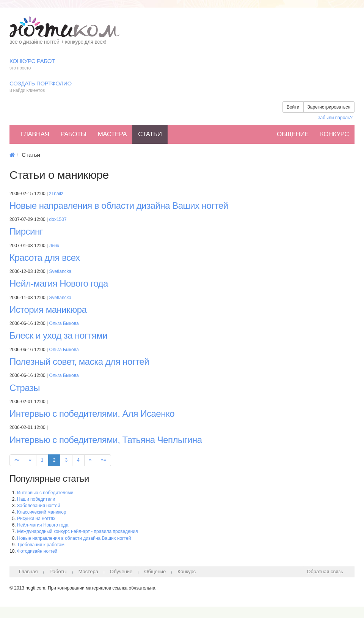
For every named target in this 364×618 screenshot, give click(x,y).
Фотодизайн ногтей (37, 551)
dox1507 (58, 219)
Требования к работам (41, 545)
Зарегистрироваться (329, 107)
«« (17, 460)
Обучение (121, 571)
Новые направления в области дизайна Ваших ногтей (119, 206)
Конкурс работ (182, 65)
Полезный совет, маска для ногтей (79, 362)
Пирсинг (26, 231)
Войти (293, 107)
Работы (73, 134)
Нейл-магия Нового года (59, 283)
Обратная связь (325, 571)
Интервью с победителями (45, 493)
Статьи (150, 134)
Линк (54, 246)
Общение (293, 134)
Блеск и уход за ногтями (58, 335)
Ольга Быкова (64, 323)
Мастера (112, 134)
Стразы (25, 388)
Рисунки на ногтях (36, 519)
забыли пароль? (335, 118)
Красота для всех (45, 258)
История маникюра (48, 310)
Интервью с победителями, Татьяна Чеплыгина (106, 440)
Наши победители (36, 499)
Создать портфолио (182, 87)
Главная (35, 134)
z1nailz (56, 194)
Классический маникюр (42, 512)
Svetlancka (60, 271)
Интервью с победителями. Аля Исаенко (92, 414)
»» (103, 460)
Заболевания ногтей (38, 506)
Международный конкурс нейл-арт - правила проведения (78, 531)
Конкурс (334, 134)
